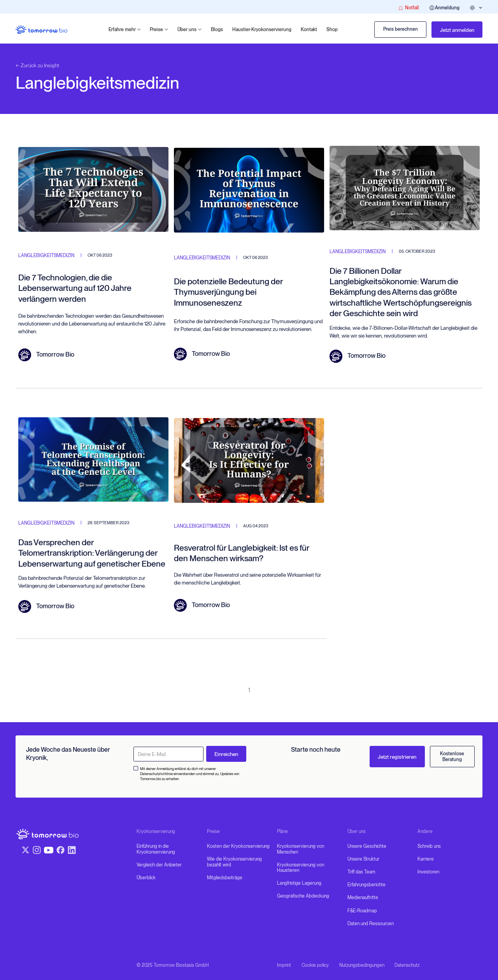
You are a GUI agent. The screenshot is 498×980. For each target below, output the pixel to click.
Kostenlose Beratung (452, 756)
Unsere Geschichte (367, 846)
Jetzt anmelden (457, 30)
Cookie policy (315, 965)
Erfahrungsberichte (366, 885)
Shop (332, 30)
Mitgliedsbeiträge (225, 878)
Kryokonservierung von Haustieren (301, 868)
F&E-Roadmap (362, 911)
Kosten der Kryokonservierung (238, 846)
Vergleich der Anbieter (159, 865)
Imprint (284, 965)
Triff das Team (361, 872)
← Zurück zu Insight (37, 65)
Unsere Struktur (363, 859)
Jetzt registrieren (397, 757)
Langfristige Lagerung (299, 883)
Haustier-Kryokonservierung (262, 30)
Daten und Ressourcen (371, 924)
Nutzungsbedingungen (362, 965)
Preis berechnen (401, 29)
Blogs (217, 30)
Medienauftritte (363, 898)
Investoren (428, 872)
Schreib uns (429, 846)
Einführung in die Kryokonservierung (156, 849)
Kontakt (309, 30)
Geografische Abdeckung (303, 896)
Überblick (146, 878)
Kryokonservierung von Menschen (301, 849)
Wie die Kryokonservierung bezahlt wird (234, 862)
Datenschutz (407, 965)
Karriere (426, 859)
